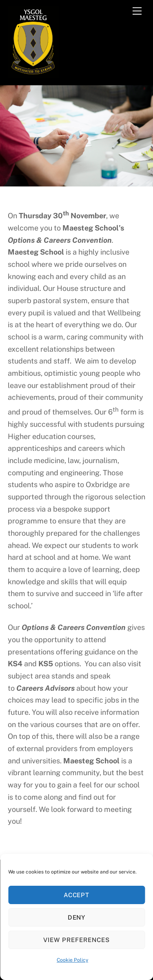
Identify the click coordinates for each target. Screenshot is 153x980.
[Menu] (137, 11)
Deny (77, 917)
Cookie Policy (72, 960)
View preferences (76, 940)
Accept (77, 895)
